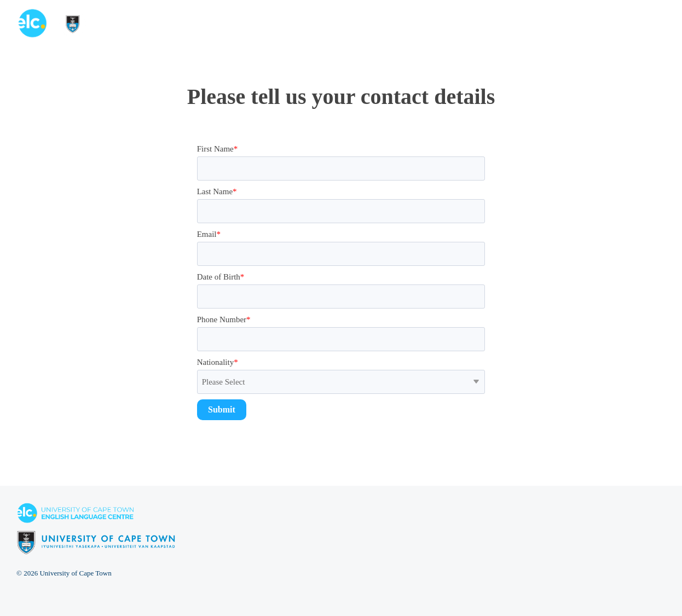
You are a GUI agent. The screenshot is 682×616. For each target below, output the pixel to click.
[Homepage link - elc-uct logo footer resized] (96, 548)
